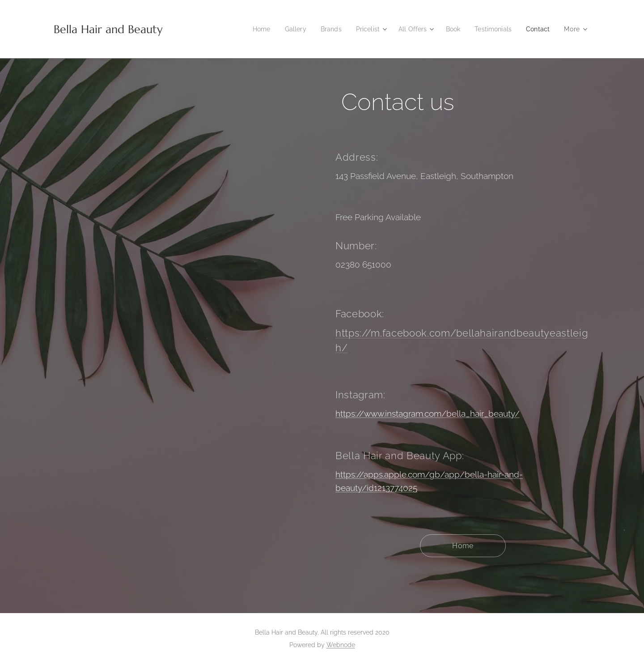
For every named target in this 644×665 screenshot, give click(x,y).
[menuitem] (250, 29)
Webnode (341, 645)
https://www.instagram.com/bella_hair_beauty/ (428, 413)
